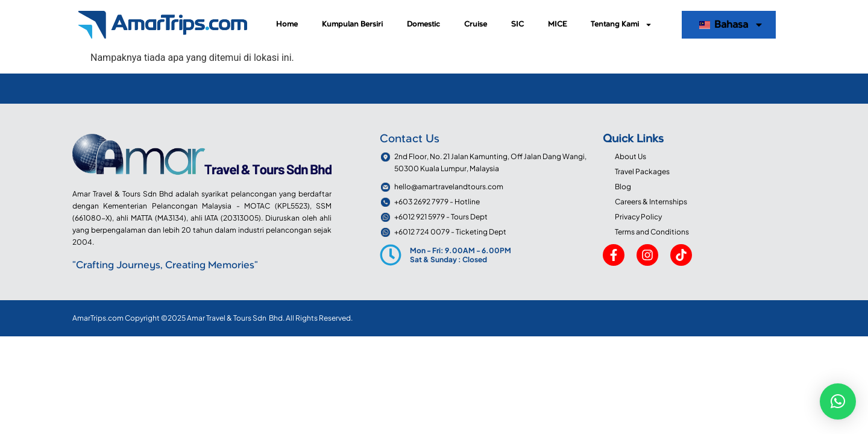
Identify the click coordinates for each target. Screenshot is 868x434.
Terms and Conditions (652, 232)
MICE (557, 24)
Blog (623, 187)
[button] (838, 401)
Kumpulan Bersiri (352, 24)
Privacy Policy (638, 217)
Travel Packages (642, 171)
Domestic (423, 24)
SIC (517, 24)
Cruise (476, 24)
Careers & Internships (651, 202)
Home (287, 24)
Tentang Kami (621, 25)
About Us (631, 156)
